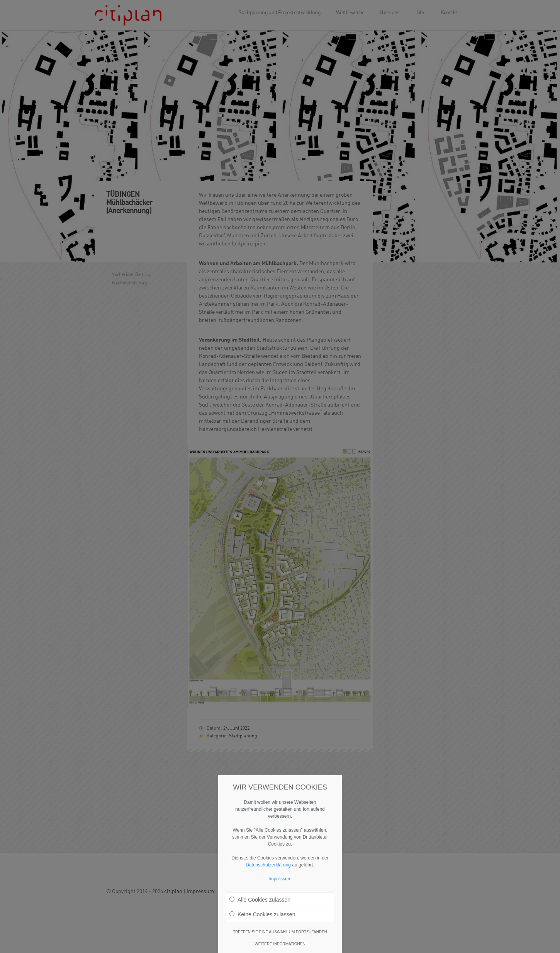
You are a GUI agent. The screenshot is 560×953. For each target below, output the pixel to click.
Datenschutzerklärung (268, 865)
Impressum (280, 879)
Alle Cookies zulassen (260, 900)
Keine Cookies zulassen (262, 914)
